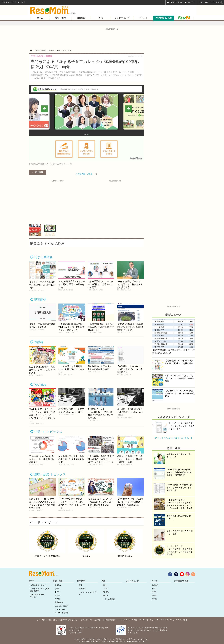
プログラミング (122, 18)
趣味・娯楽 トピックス (50, 474)
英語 (101, 18)
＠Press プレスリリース (169, 620)
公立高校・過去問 (62, 606)
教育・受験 (60, 18)
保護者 (39, 342)
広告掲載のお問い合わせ (68, 620)
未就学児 (58, 585)
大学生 (57, 599)
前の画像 (39, 172)
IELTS (105, 596)
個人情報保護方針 (109, 620)
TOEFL (106, 592)
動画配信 (40, 300)
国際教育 (81, 18)
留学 (81, 585)
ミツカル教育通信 (62, 613)
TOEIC (106, 589)
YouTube (40, 384)
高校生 (57, 596)
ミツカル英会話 (109, 599)
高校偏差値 (59, 602)
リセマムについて (86, 620)
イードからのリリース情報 (127, 620)
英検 (105, 585)
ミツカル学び (60, 609)
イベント (143, 18)
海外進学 (82, 589)
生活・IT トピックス (48, 432)
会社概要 (97, 620)
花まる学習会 (43, 257)
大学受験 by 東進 (164, 18)
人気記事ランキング (38, 585)
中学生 (57, 592)
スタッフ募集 (183, 620)
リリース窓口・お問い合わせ (47, 620)
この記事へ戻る (86, 174)
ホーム (40, 18)
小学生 (57, 589)
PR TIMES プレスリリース (149, 620)
